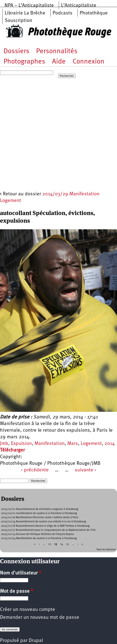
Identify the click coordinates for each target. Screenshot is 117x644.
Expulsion (21, 444)
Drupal (36, 641)
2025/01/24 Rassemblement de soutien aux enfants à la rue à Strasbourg (44, 522)
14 (62, 544)
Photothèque (94, 13)
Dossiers (16, 51)
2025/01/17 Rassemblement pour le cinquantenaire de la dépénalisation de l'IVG (48, 530)
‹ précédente (35, 470)
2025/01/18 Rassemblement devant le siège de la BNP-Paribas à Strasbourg (45, 526)
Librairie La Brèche (25, 13)
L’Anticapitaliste (79, 6)
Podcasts (63, 13)
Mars (73, 444)
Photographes (24, 62)
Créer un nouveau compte (28, 610)
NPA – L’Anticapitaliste (29, 6)
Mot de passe (17, 591)
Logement (91, 444)
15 (68, 544)
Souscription (18, 21)
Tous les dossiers (106, 550)
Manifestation (50, 444)
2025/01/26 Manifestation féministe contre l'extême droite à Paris (40, 517)
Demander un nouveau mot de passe (40, 618)
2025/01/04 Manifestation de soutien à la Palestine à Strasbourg (39, 538)
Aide (59, 62)
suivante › (85, 470)
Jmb (4, 444)
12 (50, 544)
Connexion (89, 62)
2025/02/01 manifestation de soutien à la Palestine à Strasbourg (39, 513)
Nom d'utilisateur (21, 573)
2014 (110, 444)
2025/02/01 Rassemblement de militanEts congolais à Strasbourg (40, 509)
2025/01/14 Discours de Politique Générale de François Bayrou (37, 534)
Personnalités (57, 51)
